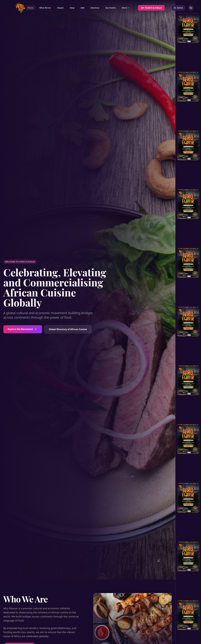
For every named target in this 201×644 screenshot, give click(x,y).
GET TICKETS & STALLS (151, 8)
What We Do (45, 8)
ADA (82, 8)
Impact (60, 8)
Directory (95, 8)
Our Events (110, 8)
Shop (72, 8)
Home (30, 8)
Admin (178, 8)
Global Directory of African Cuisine (68, 329)
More (126, 8)
